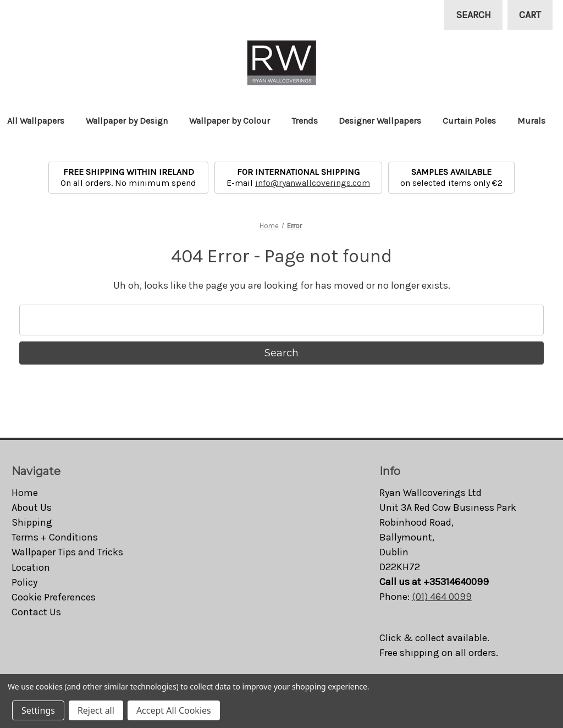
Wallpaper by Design (132, 121)
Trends (310, 121)
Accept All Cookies (174, 710)
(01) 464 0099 (442, 597)
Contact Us (36, 612)
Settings (38, 710)
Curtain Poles (474, 121)
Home (25, 493)
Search (473, 15)
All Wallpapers (41, 121)
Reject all (96, 710)
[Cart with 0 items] (530, 15)
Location (31, 567)
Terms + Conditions (55, 537)
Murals (537, 121)
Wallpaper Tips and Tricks (67, 552)
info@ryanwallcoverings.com (313, 183)
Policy (24, 582)
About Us (32, 508)
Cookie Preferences (54, 597)
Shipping (32, 522)
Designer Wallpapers (385, 121)
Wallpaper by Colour (235, 121)
